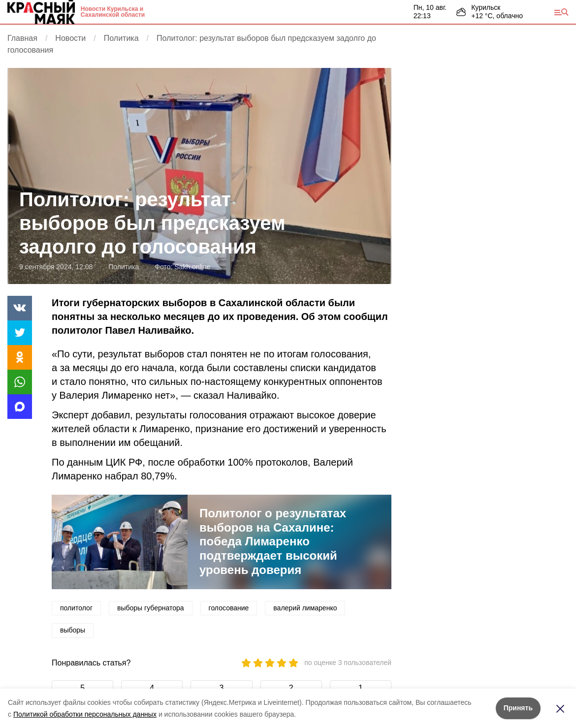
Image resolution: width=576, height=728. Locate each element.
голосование (229, 608)
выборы (73, 630)
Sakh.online (192, 267)
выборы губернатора (151, 608)
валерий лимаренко (305, 608)
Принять (518, 708)
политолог (76, 608)
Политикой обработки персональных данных (85, 714)
